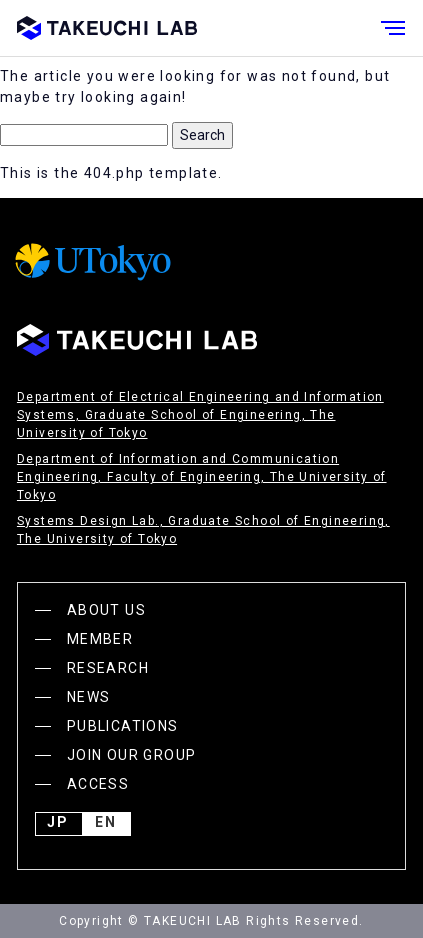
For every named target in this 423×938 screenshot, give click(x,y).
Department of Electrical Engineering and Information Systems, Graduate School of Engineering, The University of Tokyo (200, 415)
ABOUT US (106, 610)
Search (202, 135)
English (106, 824)
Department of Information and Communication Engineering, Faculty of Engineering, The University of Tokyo (202, 477)
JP (58, 824)
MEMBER (100, 639)
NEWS (89, 697)
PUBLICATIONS (123, 726)
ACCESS (98, 784)
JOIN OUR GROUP (132, 755)
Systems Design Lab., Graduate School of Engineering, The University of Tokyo (203, 530)
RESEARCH (108, 668)
